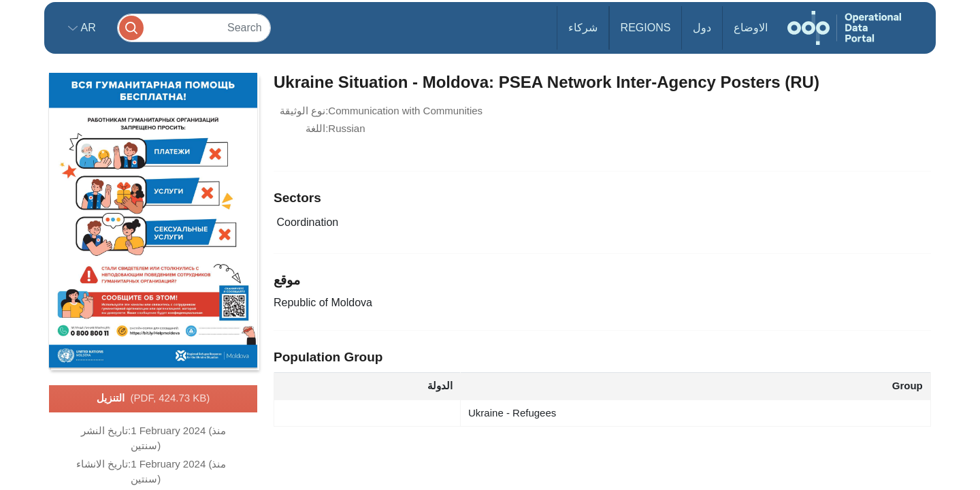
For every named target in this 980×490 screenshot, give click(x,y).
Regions (646, 28)
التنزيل (153, 399)
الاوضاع (751, 28)
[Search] (194, 28)
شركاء (583, 28)
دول (702, 28)
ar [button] (87, 28)
